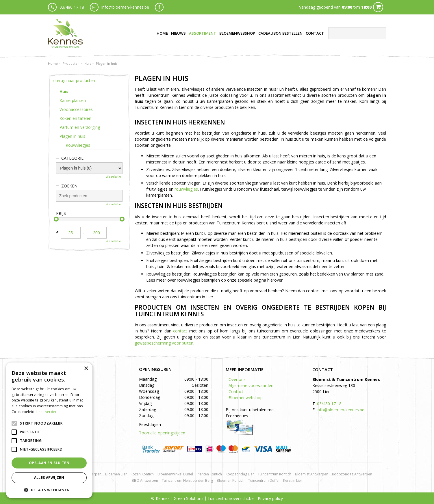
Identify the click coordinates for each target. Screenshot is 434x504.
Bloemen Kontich (231, 480)
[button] (49, 490)
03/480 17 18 (72, 7)
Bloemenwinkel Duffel (175, 474)
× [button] (86, 369)
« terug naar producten (74, 80)
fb (159, 7)
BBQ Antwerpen (145, 480)
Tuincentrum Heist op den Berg (187, 480)
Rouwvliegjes (78, 145)
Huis (64, 91)
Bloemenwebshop (246, 398)
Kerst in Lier (293, 480)
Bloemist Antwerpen (312, 474)
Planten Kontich (209, 474)
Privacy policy (270, 498)
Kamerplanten (73, 100)
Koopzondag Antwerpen (352, 474)
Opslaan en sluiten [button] (49, 463)
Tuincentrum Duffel (264, 480)
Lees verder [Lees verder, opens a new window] (47, 412)
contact (180, 331)
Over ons (237, 379)
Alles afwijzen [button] (49, 478)
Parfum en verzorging (80, 127)
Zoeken (69, 186)
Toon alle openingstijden (162, 433)
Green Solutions (189, 498)
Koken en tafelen (75, 118)
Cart (378, 7)
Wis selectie (113, 176)
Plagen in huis (72, 136)
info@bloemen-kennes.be (125, 7)
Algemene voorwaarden (251, 385)
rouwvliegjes (186, 189)
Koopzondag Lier (240, 474)
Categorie (72, 158)
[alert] (49, 430)
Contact (236, 392)
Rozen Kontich (142, 474)
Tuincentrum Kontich (275, 474)
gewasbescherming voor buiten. (164, 343)
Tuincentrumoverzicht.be (231, 498)
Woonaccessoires (76, 109)
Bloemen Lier (116, 474)
